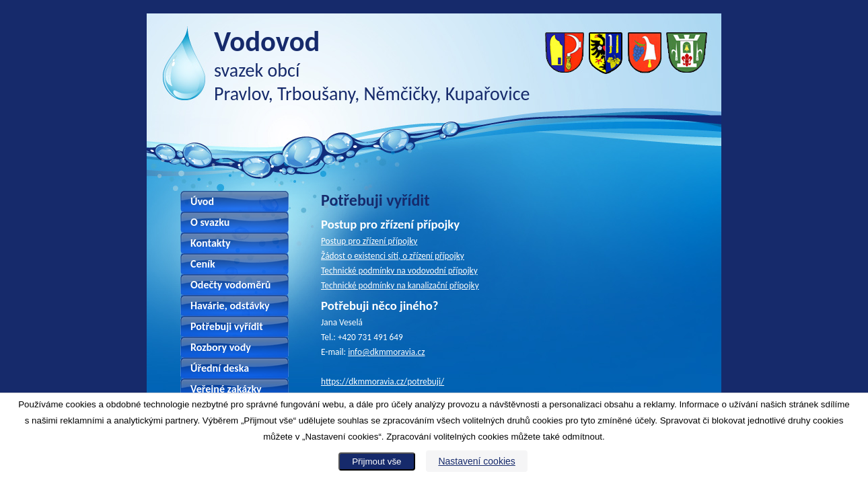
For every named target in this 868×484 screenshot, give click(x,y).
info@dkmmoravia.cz (386, 352)
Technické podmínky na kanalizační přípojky (400, 285)
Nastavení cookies (476, 461)
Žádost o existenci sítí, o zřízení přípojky (393, 256)
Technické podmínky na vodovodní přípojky (399, 271)
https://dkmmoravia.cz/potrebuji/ (383, 381)
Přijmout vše (376, 461)
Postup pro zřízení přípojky (369, 241)
